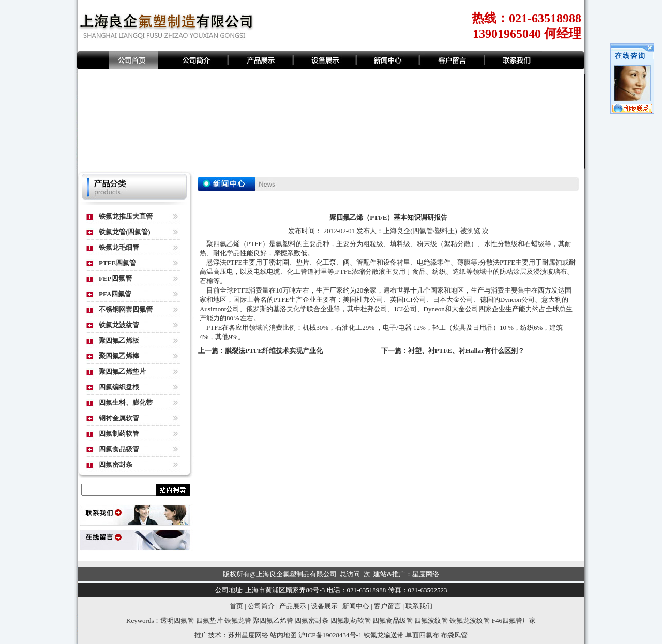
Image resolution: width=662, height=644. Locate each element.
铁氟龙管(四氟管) (125, 232)
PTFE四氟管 (117, 263)
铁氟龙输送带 (384, 635)
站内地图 (283, 635)
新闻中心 (356, 606)
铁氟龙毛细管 (119, 247)
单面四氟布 (422, 635)
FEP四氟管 (115, 278)
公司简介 (261, 606)
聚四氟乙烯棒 (119, 356)
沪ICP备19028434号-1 (330, 635)
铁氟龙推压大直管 (126, 216)
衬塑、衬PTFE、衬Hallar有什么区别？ (466, 351)
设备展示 (324, 606)
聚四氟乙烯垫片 (122, 371)
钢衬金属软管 (119, 418)
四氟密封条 (116, 464)
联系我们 (419, 606)
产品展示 (293, 606)
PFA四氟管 (115, 294)
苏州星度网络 (248, 635)
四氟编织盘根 (119, 387)
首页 (236, 606)
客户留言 (387, 606)
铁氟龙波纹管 (119, 325)
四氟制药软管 (119, 433)
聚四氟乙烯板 (119, 340)
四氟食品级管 (119, 449)
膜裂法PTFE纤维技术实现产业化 (274, 351)
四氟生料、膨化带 (126, 402)
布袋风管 (454, 635)
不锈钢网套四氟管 (126, 309)
